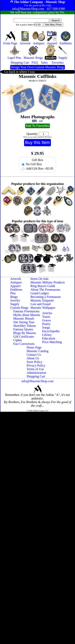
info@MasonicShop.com (37, 381)
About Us (33, 358)
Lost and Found (40, 304)
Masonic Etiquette (42, 300)
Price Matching (52, 342)
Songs (46, 328)
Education (49, 338)
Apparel (15, 286)
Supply (15, 304)
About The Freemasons (45, 290)
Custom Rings (19, 308)
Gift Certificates (24, 337)
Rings (14, 297)
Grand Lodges (39, 293)
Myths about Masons (27, 315)
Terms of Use (35, 369)
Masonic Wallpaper (43, 308)
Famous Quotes (23, 329)
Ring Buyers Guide (43, 286)
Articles (47, 313)
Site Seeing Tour (24, 322)
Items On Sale (39, 279)
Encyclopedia (51, 331)
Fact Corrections (24, 344)
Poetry (46, 324)
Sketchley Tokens (24, 326)
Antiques (16, 282)
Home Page (34, 347)
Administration (36, 373)
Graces (47, 320)
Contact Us (34, 355)
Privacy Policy (36, 365)
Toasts (46, 317)
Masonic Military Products (48, 282)
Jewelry (15, 300)
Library (47, 335)
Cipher (18, 340)
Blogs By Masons (25, 333)
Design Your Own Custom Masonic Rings (37, 67)
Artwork (16, 279)
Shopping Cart (36, 376)
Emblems (16, 290)
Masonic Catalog (37, 351)
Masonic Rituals (24, 318)
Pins (13, 293)
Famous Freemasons (26, 311)
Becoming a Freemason (45, 297)
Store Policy (34, 362)
